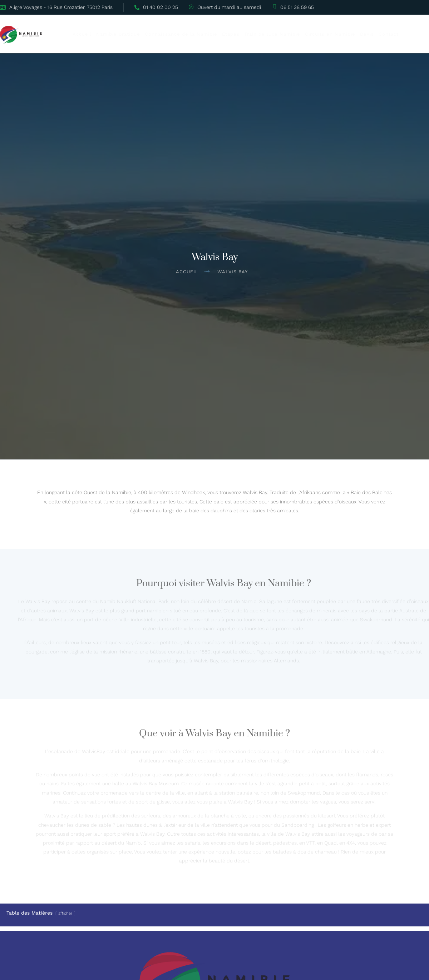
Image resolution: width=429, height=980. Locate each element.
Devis (376, 34)
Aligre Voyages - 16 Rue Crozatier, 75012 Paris (57, 7)
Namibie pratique (127, 34)
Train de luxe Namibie (281, 34)
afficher (65, 913)
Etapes (240, 34)
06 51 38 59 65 (293, 7)
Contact (398, 34)
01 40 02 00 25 (157, 7)
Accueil (91, 34)
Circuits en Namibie (339, 34)
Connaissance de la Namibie (190, 34)
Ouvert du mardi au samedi (225, 7)
